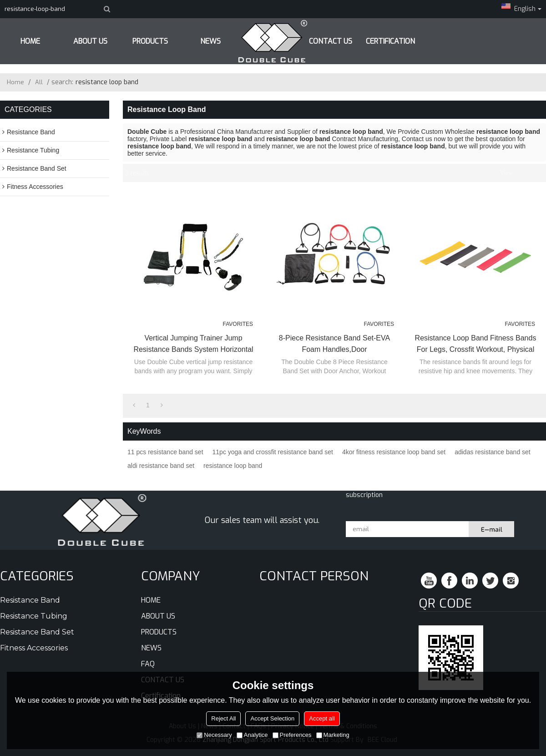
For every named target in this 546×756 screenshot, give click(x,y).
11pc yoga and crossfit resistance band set (273, 452)
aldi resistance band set (161, 466)
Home (15, 82)
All (39, 82)
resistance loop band (233, 466)
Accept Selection (272, 718)
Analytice (252, 735)
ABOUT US (90, 41)
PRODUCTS (150, 41)
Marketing (333, 735)
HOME (30, 41)
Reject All (223, 718)
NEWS (151, 648)
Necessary (214, 735)
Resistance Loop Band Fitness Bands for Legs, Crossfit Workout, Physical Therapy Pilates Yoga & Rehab (476, 345)
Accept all (322, 718)
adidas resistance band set (493, 452)
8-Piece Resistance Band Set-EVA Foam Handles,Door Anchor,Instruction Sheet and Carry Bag (334, 345)
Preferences (292, 735)
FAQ (148, 664)
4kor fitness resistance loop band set (394, 452)
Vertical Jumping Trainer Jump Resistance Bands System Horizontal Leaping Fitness (193, 345)
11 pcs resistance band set (165, 452)
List (521, 173)
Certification (390, 41)
